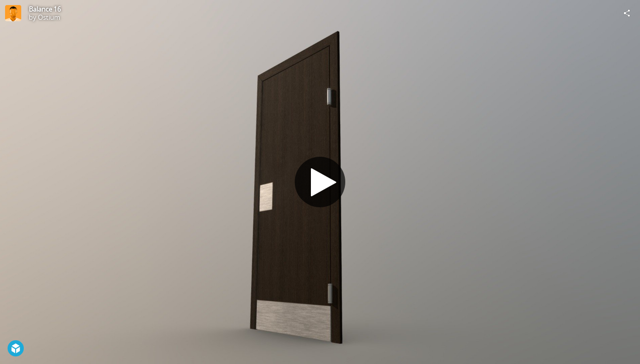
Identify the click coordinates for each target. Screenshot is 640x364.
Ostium (49, 17)
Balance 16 (45, 9)
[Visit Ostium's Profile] (13, 13)
